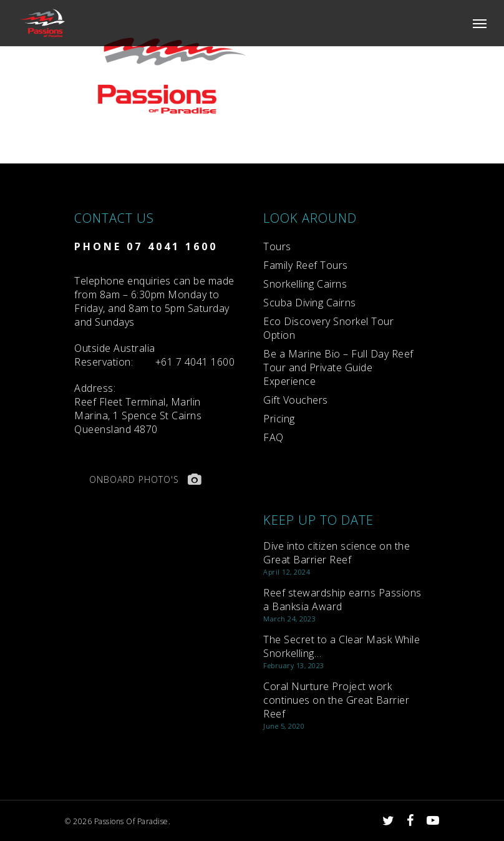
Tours (277, 246)
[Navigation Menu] (480, 23)
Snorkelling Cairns (305, 284)
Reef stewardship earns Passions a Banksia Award (342, 600)
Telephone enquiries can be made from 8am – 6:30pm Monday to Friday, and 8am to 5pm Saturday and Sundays (154, 301)
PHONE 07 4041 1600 (146, 246)
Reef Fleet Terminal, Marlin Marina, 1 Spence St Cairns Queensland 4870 (138, 409)
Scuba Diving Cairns (310, 303)
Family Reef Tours (306, 265)
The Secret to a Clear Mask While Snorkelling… (342, 646)
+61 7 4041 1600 (195, 362)
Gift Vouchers (296, 400)
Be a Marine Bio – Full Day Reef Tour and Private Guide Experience (338, 367)
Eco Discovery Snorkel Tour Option (328, 328)
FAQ (274, 437)
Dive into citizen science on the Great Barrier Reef (337, 553)
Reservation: (115, 355)
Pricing (279, 419)
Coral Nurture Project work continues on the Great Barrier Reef (336, 700)
